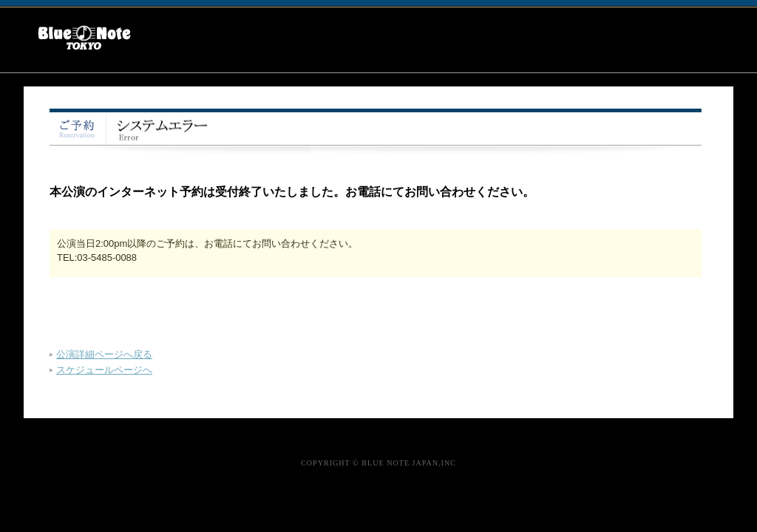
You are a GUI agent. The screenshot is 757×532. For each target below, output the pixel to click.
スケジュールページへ (104, 370)
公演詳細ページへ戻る (104, 354)
